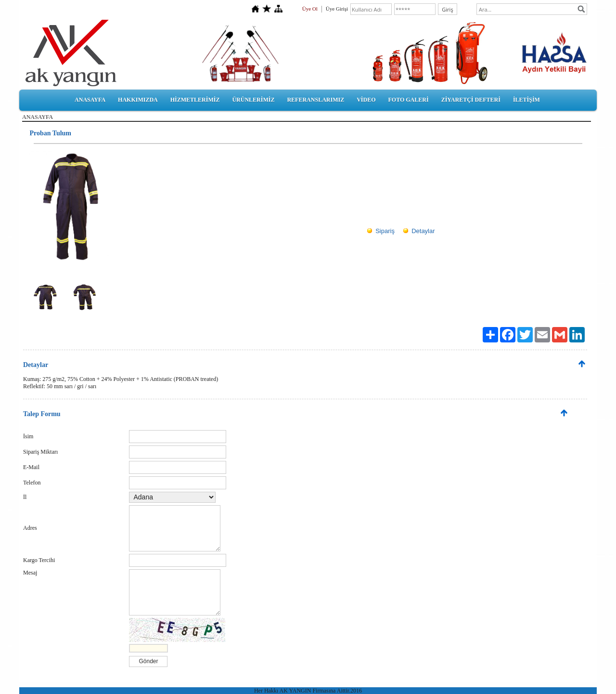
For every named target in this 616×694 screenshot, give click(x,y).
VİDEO (366, 100)
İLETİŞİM (526, 100)
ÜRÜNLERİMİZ (253, 100)
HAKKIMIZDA (138, 100)
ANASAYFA (90, 100)
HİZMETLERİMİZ (195, 100)
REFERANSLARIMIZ (315, 100)
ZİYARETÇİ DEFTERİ (471, 100)
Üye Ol (310, 9)
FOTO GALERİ (408, 100)
